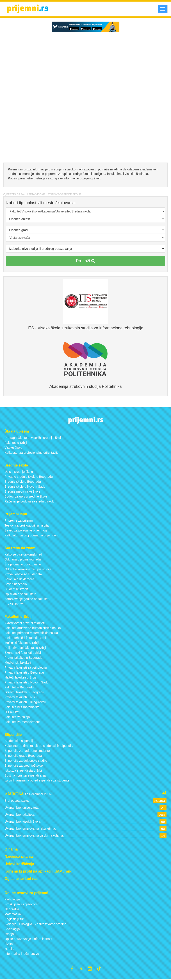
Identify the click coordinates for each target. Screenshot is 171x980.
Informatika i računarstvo (22, 954)
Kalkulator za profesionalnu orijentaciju (32, 453)
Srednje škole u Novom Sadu (25, 487)
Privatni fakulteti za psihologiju (26, 667)
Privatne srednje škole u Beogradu (29, 477)
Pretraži (85, 261)
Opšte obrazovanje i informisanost (28, 939)
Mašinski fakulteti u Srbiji (22, 643)
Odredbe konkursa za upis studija (28, 569)
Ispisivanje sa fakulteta (20, 594)
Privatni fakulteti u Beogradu (24, 672)
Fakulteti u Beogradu (19, 687)
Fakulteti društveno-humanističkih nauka (33, 628)
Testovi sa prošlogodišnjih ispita (27, 525)
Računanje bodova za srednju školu (30, 501)
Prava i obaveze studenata (23, 574)
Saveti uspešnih (16, 584)
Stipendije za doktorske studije (26, 761)
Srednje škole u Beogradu (23, 482)
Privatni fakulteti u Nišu (21, 697)
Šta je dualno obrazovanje (23, 564)
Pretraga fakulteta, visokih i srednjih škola (34, 438)
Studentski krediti (17, 589)
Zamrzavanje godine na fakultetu (27, 599)
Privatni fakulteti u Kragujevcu (25, 702)
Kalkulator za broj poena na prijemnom (32, 535)
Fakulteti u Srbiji (16, 443)
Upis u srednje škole (19, 472)
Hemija (9, 949)
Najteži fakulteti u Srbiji (21, 677)
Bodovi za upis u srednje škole (26, 496)
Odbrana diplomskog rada (23, 559)
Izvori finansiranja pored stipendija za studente (37, 780)
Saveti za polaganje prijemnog (26, 530)
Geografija (12, 909)
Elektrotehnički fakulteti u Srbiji (26, 638)
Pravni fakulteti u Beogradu (23, 658)
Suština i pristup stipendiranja (25, 775)
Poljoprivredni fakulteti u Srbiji (25, 648)
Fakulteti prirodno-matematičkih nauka (31, 633)
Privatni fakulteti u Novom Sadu (26, 682)
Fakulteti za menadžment (22, 722)
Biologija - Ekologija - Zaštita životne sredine (35, 924)
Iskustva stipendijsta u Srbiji (24, 770)
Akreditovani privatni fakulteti (25, 623)
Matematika (13, 914)
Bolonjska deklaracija (19, 579)
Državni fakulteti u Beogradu (24, 692)
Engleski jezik (14, 919)
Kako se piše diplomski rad (23, 554)
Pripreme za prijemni (19, 520)
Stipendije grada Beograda (23, 756)
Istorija (9, 934)
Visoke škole (13, 448)
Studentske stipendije (19, 741)
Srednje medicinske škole (22, 491)
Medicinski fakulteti (18, 663)
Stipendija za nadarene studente (27, 751)
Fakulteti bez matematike (22, 707)
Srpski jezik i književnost (22, 904)
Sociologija (12, 929)
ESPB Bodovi (14, 604)
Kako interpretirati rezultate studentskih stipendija (39, 746)
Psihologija (12, 899)
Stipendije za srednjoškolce (24, 766)
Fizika (9, 944)
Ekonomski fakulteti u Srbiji (23, 653)
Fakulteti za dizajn (17, 717)
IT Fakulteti (12, 712)
